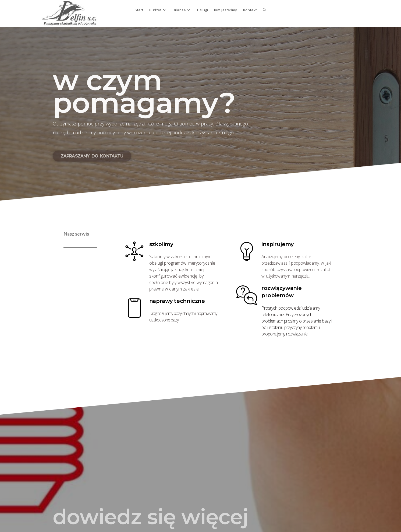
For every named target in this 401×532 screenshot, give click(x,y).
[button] (92, 156)
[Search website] (265, 10)
